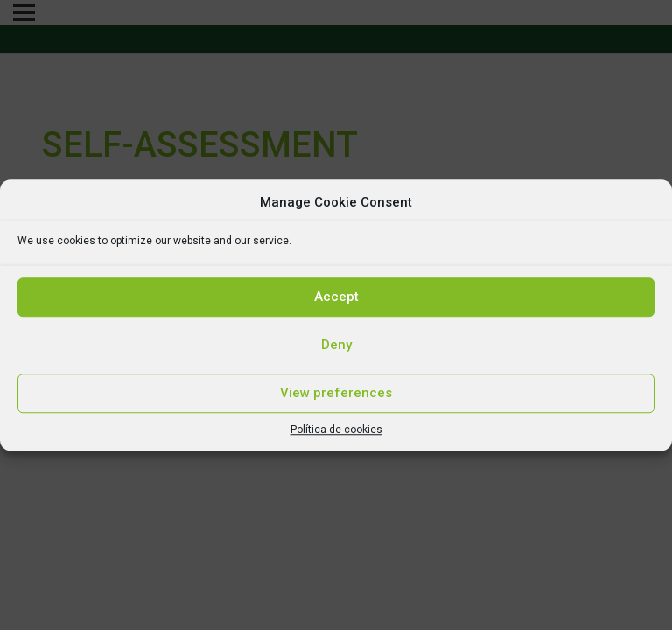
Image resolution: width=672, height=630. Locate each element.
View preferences (336, 393)
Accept (336, 297)
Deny (336, 345)
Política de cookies (336, 430)
